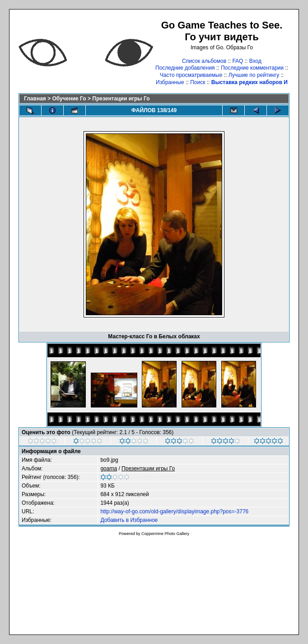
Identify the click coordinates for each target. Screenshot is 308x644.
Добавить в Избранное (129, 520)
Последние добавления (185, 68)
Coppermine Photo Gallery (165, 534)
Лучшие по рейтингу (254, 75)
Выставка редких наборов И (250, 82)
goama (109, 469)
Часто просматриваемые (191, 75)
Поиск (198, 82)
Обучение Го (69, 99)
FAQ (238, 61)
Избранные (170, 82)
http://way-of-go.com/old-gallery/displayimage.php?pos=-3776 (174, 511)
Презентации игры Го (121, 99)
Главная (35, 99)
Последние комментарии (252, 68)
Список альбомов (204, 61)
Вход (255, 61)
